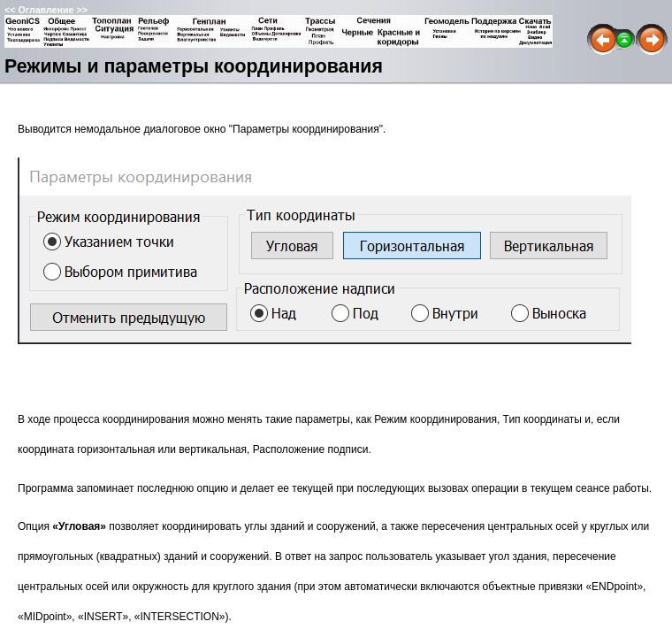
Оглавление (46, 10)
